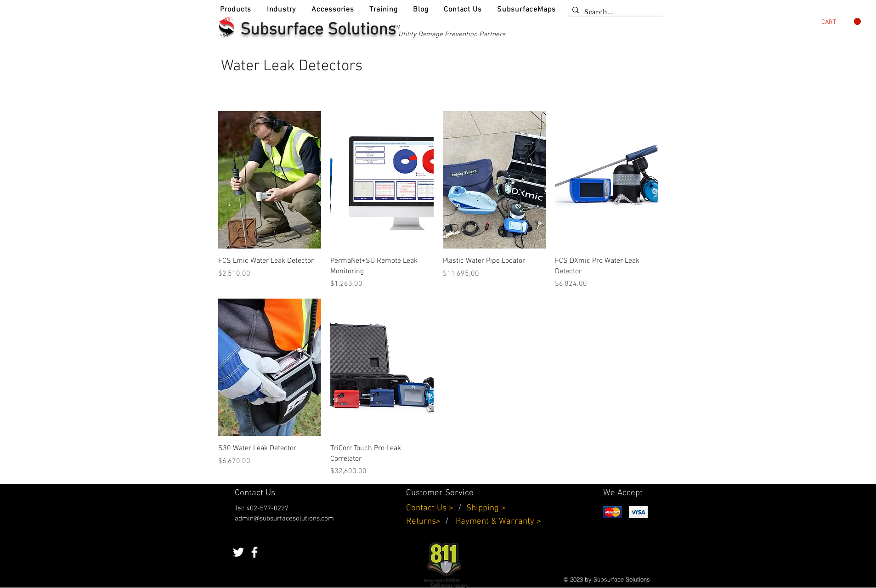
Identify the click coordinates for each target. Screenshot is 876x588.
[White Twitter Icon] (238, 552)
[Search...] (614, 12)
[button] (236, 10)
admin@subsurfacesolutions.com (284, 519)
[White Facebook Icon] (254, 552)
